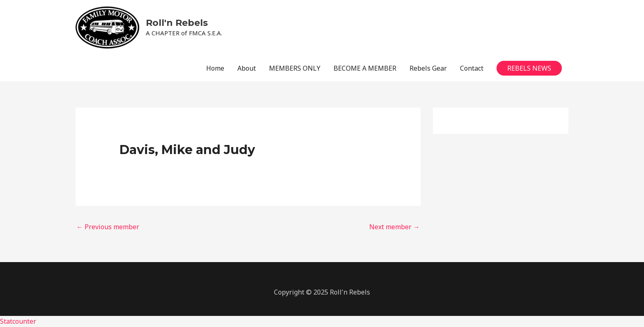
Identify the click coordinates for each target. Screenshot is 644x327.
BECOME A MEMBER (365, 68)
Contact (472, 68)
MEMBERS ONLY (295, 68)
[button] (529, 68)
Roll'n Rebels (177, 23)
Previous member (108, 227)
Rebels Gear (428, 68)
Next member (394, 227)
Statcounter (18, 321)
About (247, 68)
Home (215, 68)
